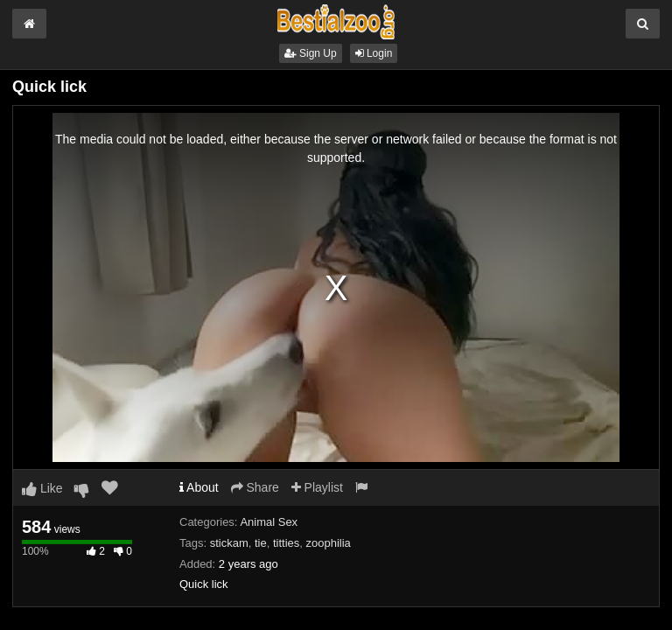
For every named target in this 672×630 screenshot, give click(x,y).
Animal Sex (269, 522)
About (199, 487)
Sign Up (311, 53)
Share (255, 487)
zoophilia (329, 543)
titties (286, 543)
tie (261, 543)
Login (374, 53)
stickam (229, 543)
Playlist (317, 487)
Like (42, 488)
